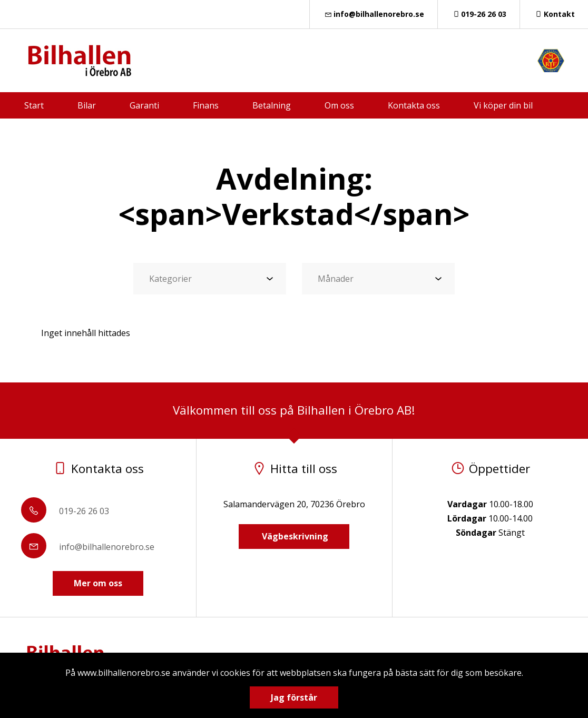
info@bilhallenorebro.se (374, 14)
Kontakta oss (414, 105)
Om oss (339, 105)
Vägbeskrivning (294, 536)
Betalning (272, 105)
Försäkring (278, 132)
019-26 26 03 (479, 14)
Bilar (87, 105)
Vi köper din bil (503, 105)
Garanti (144, 105)
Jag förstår (294, 697)
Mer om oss (98, 583)
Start (34, 105)
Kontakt (554, 14)
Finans (206, 105)
